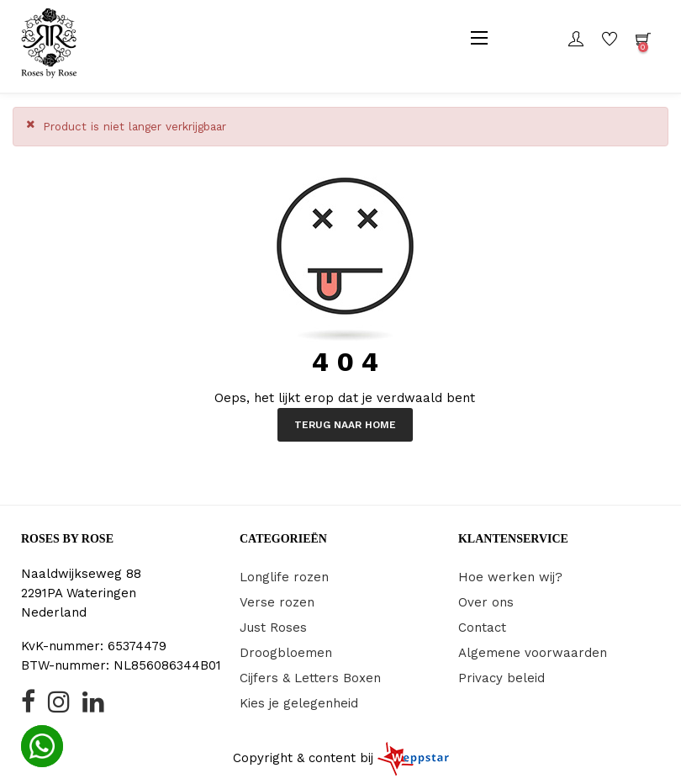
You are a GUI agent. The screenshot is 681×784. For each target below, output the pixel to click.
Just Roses (273, 628)
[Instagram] (59, 707)
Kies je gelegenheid (299, 703)
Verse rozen (277, 602)
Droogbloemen (286, 653)
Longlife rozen (284, 577)
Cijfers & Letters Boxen (310, 678)
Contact (482, 628)
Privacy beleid (502, 678)
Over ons (486, 602)
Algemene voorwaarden (533, 653)
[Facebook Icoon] (28, 707)
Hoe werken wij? (510, 577)
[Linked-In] (93, 707)
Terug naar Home (345, 425)
